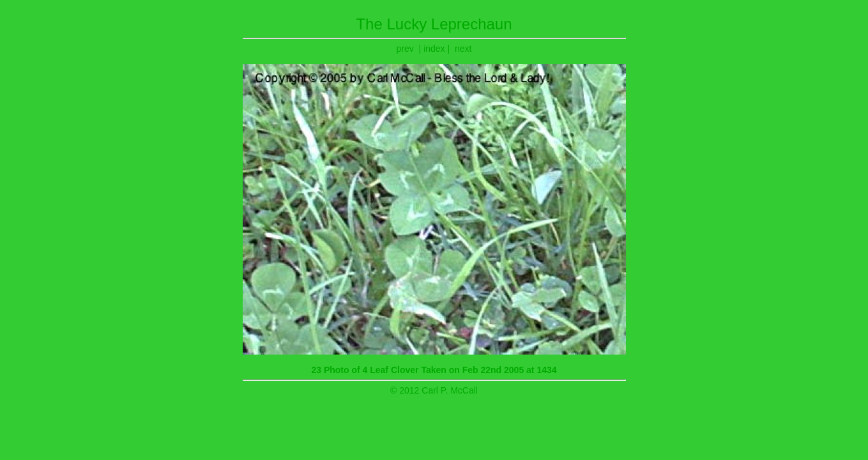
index (434, 49)
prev (405, 49)
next (463, 49)
